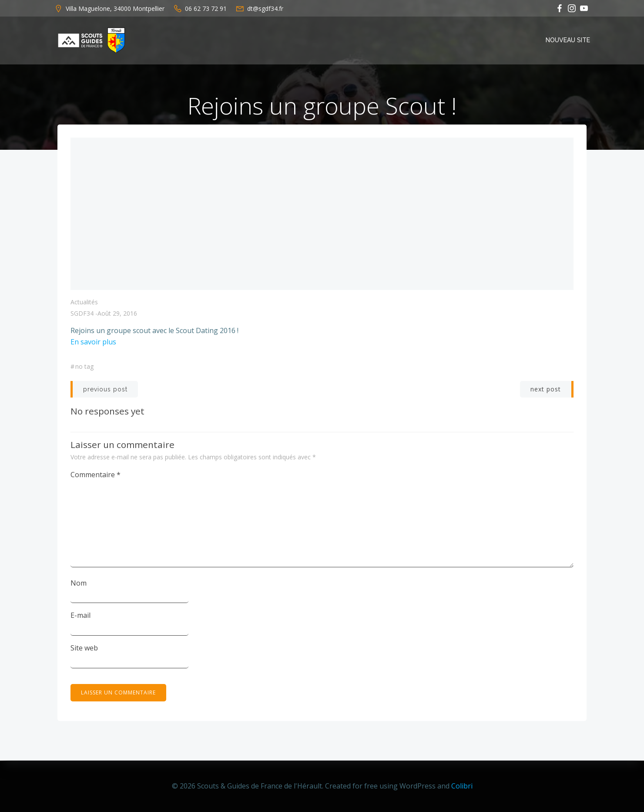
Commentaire (96, 475)
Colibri (462, 786)
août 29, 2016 (117, 314)
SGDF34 (82, 314)
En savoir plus (93, 342)
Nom (79, 583)
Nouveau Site (568, 40)
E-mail (80, 616)
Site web (84, 648)
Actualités (84, 302)
